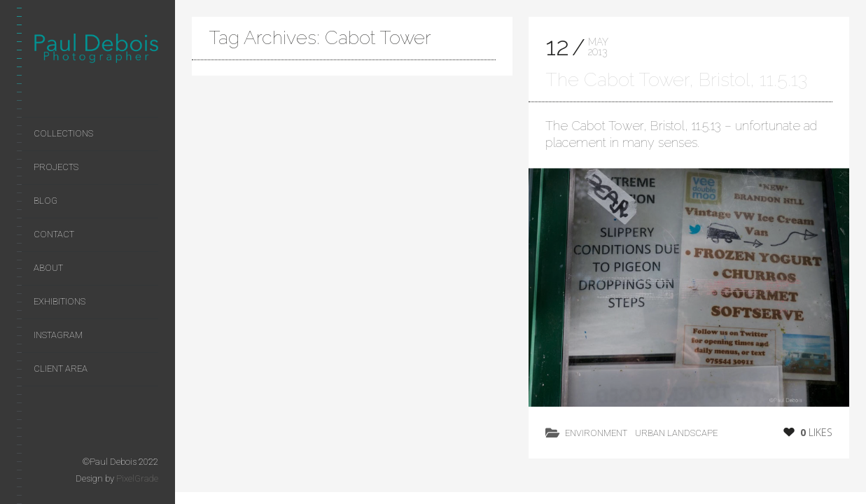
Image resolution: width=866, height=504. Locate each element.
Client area (61, 369)
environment (596, 433)
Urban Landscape (676, 433)
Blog (46, 201)
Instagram (58, 335)
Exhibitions (60, 301)
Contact (54, 234)
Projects (56, 167)
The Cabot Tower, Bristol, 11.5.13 (676, 79)
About (48, 268)
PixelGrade (137, 478)
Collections (63, 133)
